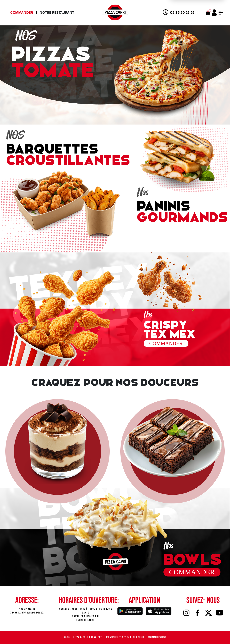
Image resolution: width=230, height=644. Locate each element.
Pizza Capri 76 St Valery (88, 637)
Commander (22, 12)
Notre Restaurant (57, 12)
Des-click (139, 637)
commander (192, 572)
